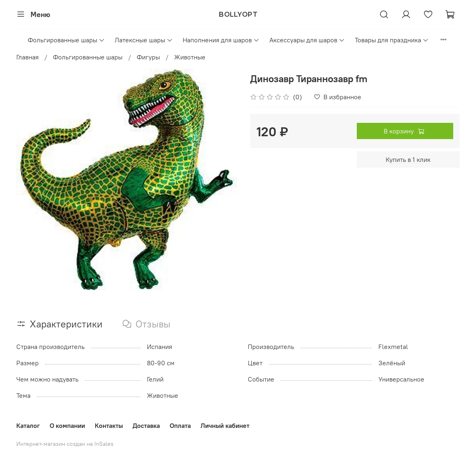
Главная (27, 57)
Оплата (180, 425)
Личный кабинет (225, 425)
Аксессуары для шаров (307, 40)
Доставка (146, 425)
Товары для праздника (392, 40)
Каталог (28, 425)
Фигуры (148, 57)
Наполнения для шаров (221, 40)
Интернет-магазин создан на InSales (65, 444)
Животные (190, 57)
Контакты (109, 425)
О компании (67, 425)
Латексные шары (144, 40)
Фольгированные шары (66, 40)
